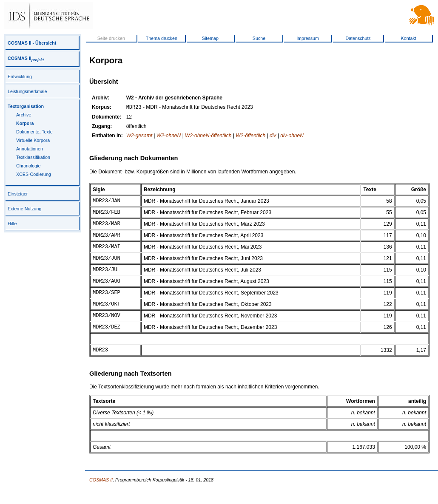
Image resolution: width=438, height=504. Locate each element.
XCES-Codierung (34, 174)
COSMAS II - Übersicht (32, 43)
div (273, 136)
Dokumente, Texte (34, 132)
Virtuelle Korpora (33, 140)
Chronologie (28, 166)
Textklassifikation (33, 157)
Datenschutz (358, 38)
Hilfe (12, 224)
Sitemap (210, 38)
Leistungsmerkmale (27, 91)
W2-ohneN (169, 136)
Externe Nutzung (24, 209)
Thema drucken (162, 38)
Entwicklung (20, 76)
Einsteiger (18, 194)
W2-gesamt (139, 136)
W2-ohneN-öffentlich (208, 136)
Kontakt (409, 38)
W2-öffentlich (250, 136)
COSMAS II (26, 58)
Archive (24, 115)
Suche (259, 38)
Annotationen (30, 149)
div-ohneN (292, 136)
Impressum (308, 38)
